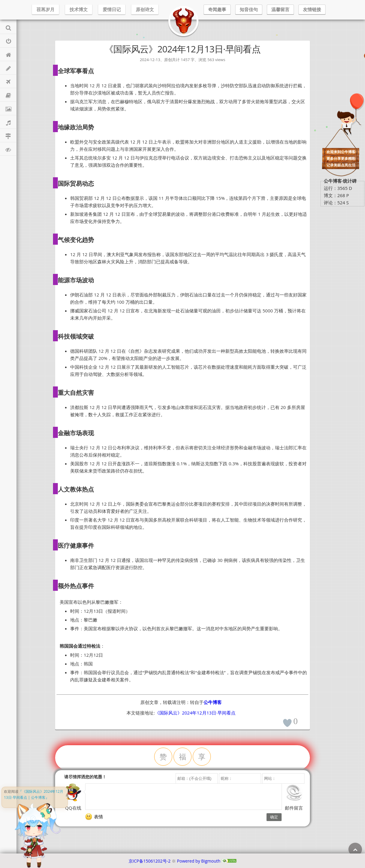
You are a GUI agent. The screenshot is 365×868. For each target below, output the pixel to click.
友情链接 (312, 9)
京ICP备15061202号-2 (150, 861)
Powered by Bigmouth (199, 861)
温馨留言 (280, 9)
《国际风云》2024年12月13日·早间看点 (195, 713)
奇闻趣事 (217, 9)
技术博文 (79, 9)
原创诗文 (145, 9)
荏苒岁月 (45, 9)
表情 (94, 817)
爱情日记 (112, 9)
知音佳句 (249, 9)
